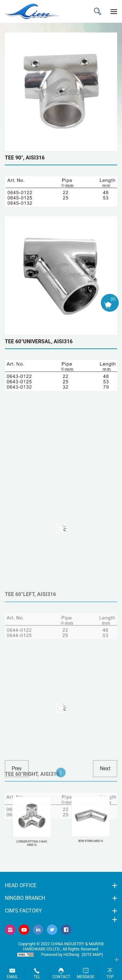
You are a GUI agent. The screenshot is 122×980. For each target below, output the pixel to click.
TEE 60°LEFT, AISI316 (30, 634)
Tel (37, 977)
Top (110, 977)
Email (12, 977)
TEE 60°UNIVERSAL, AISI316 (39, 341)
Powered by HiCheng (60, 955)
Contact (61, 977)
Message (86, 977)
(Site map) (92, 955)
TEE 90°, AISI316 (25, 158)
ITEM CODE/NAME (98, 11)
